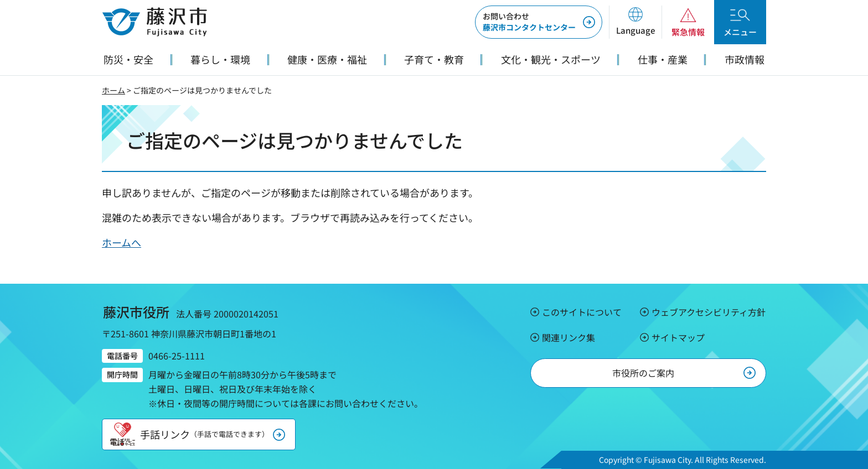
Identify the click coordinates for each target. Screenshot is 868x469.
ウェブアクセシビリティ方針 (709, 312)
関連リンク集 (569, 337)
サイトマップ (678, 337)
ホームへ (122, 242)
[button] (635, 22)
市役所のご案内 (643, 373)
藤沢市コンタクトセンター (529, 22)
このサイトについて (582, 312)
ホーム (113, 90)
